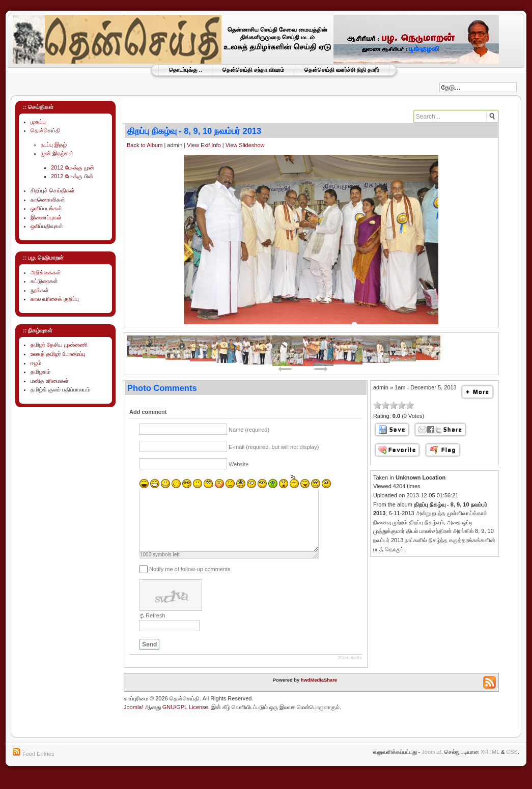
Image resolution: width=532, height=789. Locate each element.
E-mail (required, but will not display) (274, 447)
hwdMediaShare (319, 692)
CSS (512, 764)
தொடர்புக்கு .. (186, 70)
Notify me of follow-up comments (190, 581)
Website (239, 464)
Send (149, 657)
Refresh (156, 628)
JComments (350, 670)
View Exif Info (204, 145)
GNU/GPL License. (186, 719)
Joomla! (134, 719)
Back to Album (145, 145)
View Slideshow (245, 145)
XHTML (490, 764)
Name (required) (249, 430)
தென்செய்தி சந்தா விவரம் (253, 70)
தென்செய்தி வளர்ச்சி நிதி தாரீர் (342, 70)
